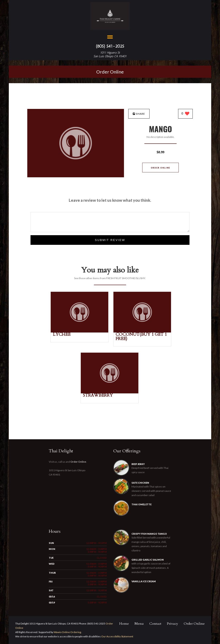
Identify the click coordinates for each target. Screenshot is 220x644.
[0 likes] (186, 114)
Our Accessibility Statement (117, 636)
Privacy (173, 624)
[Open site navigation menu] (110, 37)
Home (124, 624)
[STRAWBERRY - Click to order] (110, 392)
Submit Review (110, 240)
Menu (139, 624)
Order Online (110, 72)
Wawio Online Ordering (67, 632)
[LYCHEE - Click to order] (79, 332)
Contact (155, 624)
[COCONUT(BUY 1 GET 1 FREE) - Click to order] (142, 332)
